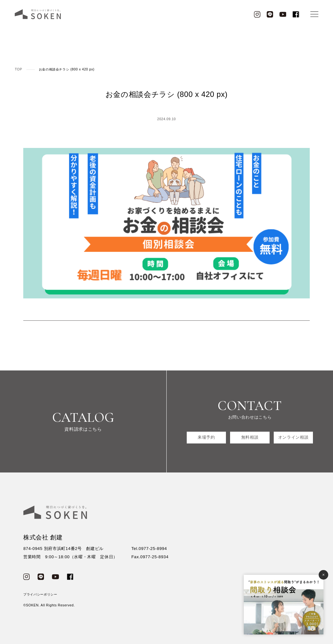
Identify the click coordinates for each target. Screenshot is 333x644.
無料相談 (250, 437)
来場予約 (206, 437)
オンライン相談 (293, 437)
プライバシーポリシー (40, 594)
